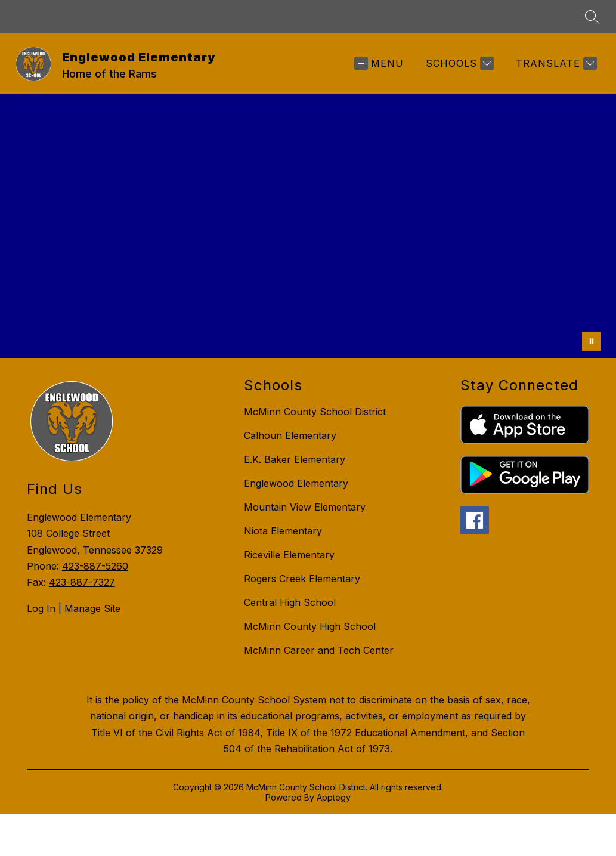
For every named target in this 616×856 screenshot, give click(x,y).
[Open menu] (379, 64)
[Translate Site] (555, 64)
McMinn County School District (315, 412)
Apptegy (334, 797)
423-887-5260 (95, 566)
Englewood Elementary (296, 483)
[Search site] (592, 17)
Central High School (290, 602)
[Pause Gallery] (592, 341)
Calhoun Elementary (290, 435)
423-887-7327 (82, 582)
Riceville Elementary (289, 555)
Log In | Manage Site (74, 608)
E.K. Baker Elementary (295, 459)
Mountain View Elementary (305, 507)
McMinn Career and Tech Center (319, 650)
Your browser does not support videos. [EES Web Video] (308, 226)
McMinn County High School (310, 626)
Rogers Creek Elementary (302, 579)
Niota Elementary (283, 531)
